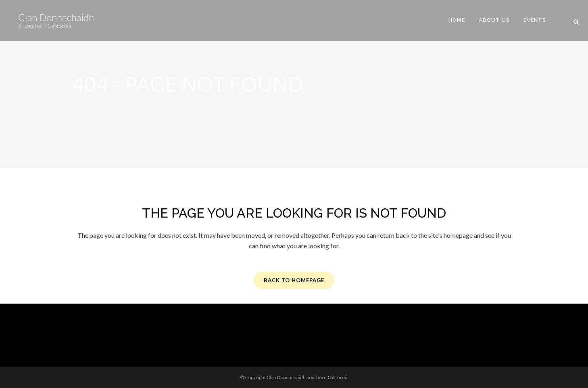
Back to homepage (294, 280)
